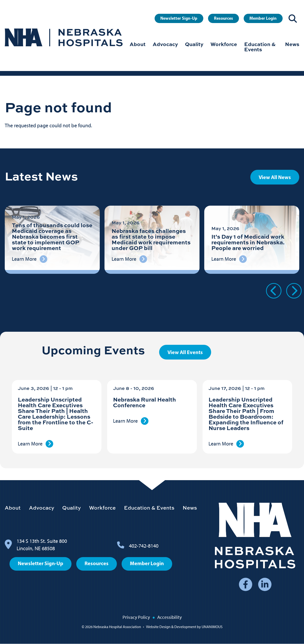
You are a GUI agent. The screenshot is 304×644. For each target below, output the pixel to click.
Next (294, 291)
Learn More (30, 444)
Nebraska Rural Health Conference (145, 402)
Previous (274, 291)
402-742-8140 (144, 546)
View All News (275, 177)
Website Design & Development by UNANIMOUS (184, 627)
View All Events (185, 352)
